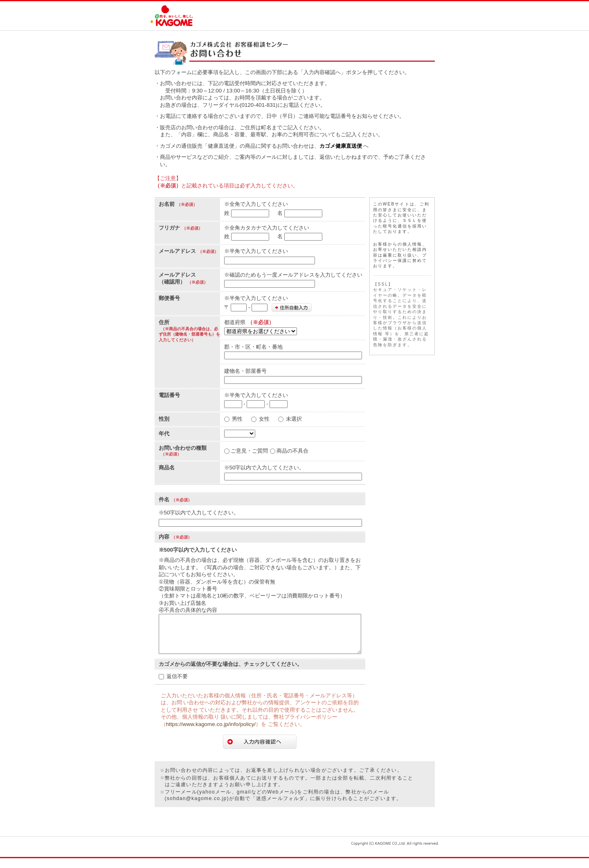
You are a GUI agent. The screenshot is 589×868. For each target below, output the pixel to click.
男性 (237, 419)
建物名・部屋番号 (245, 371)
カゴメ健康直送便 (341, 146)
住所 (164, 322)
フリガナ (169, 228)
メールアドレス (177, 251)
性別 (164, 419)
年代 (164, 434)
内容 (164, 537)
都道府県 (235, 322)
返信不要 (177, 686)
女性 (264, 419)
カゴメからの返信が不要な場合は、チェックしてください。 (230, 674)
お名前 (167, 204)
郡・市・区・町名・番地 (253, 347)
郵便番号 (169, 298)
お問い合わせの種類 (183, 448)
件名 (164, 499)
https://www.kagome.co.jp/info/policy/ (211, 734)
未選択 (294, 419)
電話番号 (169, 395)
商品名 (167, 468)
